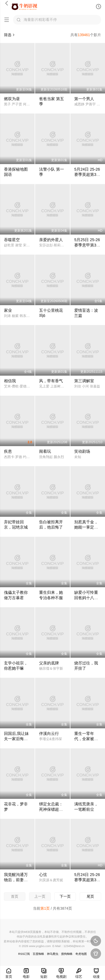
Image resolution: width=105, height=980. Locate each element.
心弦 (43, 875)
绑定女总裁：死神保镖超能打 (51, 809)
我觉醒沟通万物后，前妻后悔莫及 (16, 880)
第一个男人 (84, 99)
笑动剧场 (82, 451)
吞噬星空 (12, 240)
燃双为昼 (12, 99)
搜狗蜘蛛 (67, 954)
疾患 (8, 451)
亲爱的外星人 (51, 240)
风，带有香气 (51, 381)
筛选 (10, 35)
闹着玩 (45, 451)
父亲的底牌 (49, 663)
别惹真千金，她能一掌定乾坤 (86, 527)
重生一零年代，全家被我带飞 (86, 739)
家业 (8, 310)
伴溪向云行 (49, 734)
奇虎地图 (81, 954)
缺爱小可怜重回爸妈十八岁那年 (86, 598)
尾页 (90, 896)
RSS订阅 (24, 954)
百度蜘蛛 (38, 954)
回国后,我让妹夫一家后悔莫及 (16, 739)
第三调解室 (84, 381)
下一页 (65, 896)
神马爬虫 (53, 954)
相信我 (10, 381)
